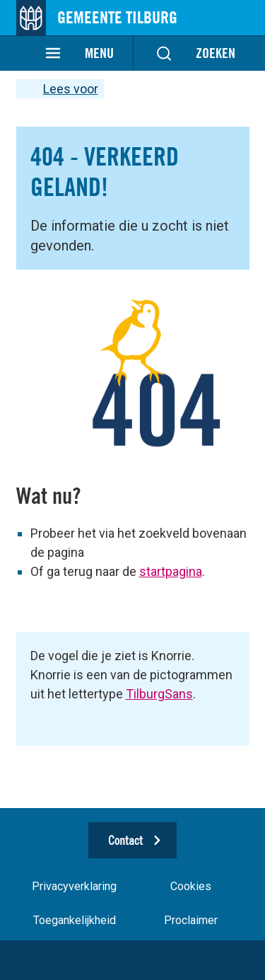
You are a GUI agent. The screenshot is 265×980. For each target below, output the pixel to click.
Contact (125, 840)
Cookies (191, 886)
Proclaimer (191, 920)
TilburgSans (159, 694)
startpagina (171, 571)
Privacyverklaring (74, 886)
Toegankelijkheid (75, 920)
